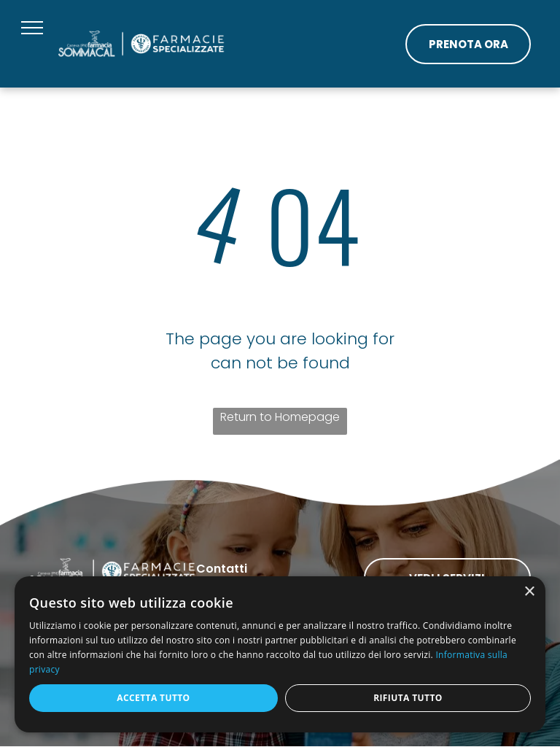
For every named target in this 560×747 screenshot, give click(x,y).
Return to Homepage (280, 417)
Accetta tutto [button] (153, 698)
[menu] (32, 28)
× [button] (529, 592)
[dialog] (280, 654)
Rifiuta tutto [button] (408, 698)
